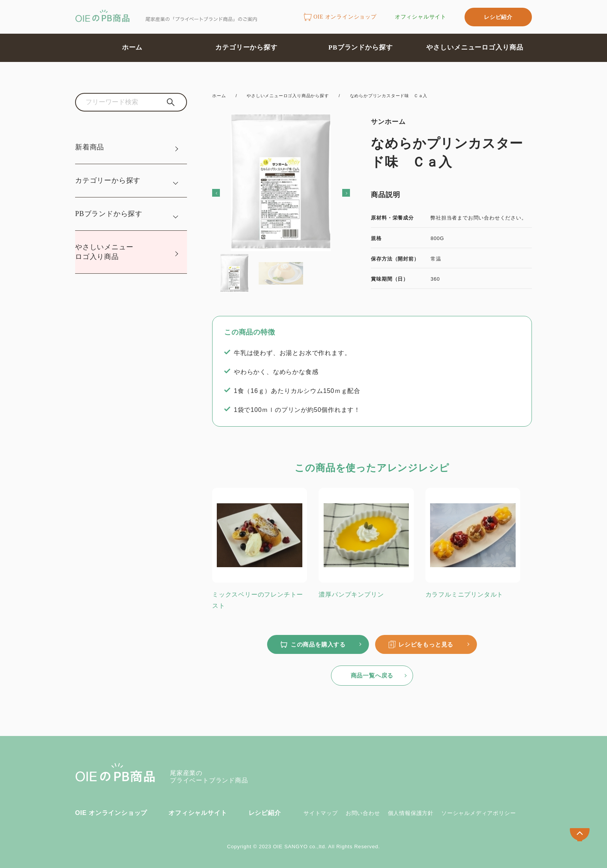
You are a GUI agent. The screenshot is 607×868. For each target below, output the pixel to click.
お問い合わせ (363, 813)
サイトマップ (321, 813)
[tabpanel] (281, 191)
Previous (227, 192)
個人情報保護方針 (411, 813)
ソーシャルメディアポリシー (478, 813)
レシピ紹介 (498, 17)
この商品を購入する (318, 644)
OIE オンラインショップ (340, 17)
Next (335, 192)
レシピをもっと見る (426, 644)
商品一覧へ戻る (372, 675)
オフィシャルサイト (421, 17)
